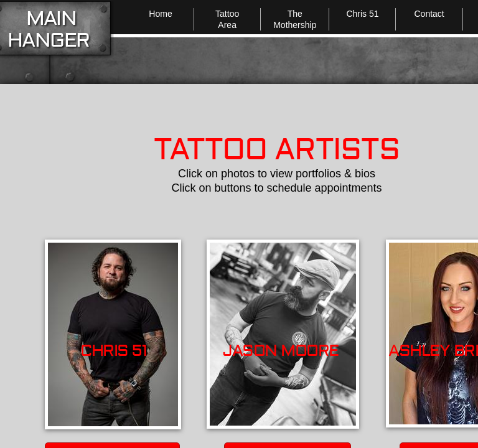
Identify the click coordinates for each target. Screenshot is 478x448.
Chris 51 (362, 14)
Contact (429, 14)
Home (160, 14)
